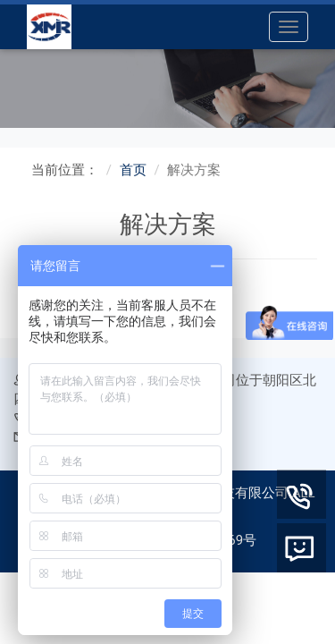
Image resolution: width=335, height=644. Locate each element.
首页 (133, 170)
